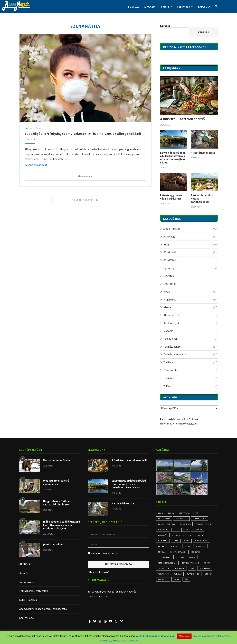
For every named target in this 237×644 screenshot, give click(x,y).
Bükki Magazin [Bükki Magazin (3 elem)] (201, 519)
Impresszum (27, 582)
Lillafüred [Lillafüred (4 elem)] (175, 548)
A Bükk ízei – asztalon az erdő (182, 119)
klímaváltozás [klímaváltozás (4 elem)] (202, 542)
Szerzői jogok (27, 618)
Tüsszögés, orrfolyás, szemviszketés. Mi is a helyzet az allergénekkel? (83, 134)
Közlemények (190, 323)
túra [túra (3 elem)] (193, 571)
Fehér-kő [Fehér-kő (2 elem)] (162, 536)
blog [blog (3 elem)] (161, 513)
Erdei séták (190, 284)
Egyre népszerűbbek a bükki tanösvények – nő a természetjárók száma (174, 158)
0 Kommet (85, 176)
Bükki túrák (190, 252)
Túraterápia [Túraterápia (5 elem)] (206, 571)
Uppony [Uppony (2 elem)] (209, 577)
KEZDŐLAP (26, 564)
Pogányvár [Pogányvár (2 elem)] (202, 548)
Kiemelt (190, 307)
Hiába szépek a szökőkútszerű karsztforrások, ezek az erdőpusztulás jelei (61, 525)
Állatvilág (190, 236)
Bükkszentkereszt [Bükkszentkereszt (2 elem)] (205, 525)
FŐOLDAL (134, 7)
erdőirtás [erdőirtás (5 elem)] (199, 531)
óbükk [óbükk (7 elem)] (177, 583)
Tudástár (190, 362)
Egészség (38, 128)
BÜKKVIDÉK (184, 7)
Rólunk (23, 573)
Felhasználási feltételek (34, 591)
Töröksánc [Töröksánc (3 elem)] (180, 571)
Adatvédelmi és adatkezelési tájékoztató (43, 609)
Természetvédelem (190, 354)
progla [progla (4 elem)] (162, 554)
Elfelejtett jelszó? (98, 572)
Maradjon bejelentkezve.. (103, 553)
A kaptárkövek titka (203, 153)
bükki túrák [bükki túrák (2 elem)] (186, 525)
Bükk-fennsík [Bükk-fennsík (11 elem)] (164, 519)
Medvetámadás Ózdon (57, 460)
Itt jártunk (190, 299)
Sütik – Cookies (28, 600)
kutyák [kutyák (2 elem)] (161, 548)
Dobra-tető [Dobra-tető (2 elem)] (163, 531)
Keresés (165, 26)
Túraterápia (190, 370)
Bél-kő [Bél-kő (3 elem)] (172, 513)
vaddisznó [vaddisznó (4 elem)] (163, 583)
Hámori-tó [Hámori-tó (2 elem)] (163, 542)
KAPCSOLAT (205, 7)
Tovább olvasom (36, 165)
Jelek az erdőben (53, 545)
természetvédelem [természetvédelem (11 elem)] (191, 565)
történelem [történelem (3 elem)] (164, 571)
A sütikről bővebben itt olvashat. (156, 636)
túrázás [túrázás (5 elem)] (178, 577)
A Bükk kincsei (190, 229)
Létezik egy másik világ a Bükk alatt (171, 197)
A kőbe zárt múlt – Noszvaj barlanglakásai (202, 199)
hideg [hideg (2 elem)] (202, 536)
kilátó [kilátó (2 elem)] (187, 542)
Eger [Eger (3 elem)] (176, 531)
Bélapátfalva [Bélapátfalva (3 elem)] (186, 513)
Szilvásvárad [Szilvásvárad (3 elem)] (164, 559)
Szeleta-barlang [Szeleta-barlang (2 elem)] (178, 554)
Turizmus (190, 378)
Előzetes (190, 276)
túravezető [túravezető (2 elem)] (164, 577)
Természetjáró (190, 347)
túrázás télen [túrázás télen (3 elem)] (194, 577)
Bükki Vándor (190, 260)
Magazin (150, 7)
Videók (190, 386)
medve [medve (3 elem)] (188, 548)
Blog (27, 128)
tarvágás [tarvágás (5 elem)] (180, 559)
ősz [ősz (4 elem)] (187, 583)
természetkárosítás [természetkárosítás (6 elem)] (168, 565)
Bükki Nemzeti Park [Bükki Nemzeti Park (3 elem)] (167, 525)
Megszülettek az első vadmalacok (56, 482)
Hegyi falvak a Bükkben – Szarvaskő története (58, 503)
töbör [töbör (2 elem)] (208, 565)
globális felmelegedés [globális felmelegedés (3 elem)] (183, 536)
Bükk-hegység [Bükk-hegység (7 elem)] (182, 519)
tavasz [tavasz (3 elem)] (193, 559)
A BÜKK (165, 7)
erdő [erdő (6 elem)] (186, 531)
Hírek (190, 292)
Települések (190, 339)
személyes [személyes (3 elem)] (196, 554)
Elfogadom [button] (184, 636)
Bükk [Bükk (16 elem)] (199, 513)
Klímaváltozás (190, 315)
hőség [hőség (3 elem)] (176, 542)
